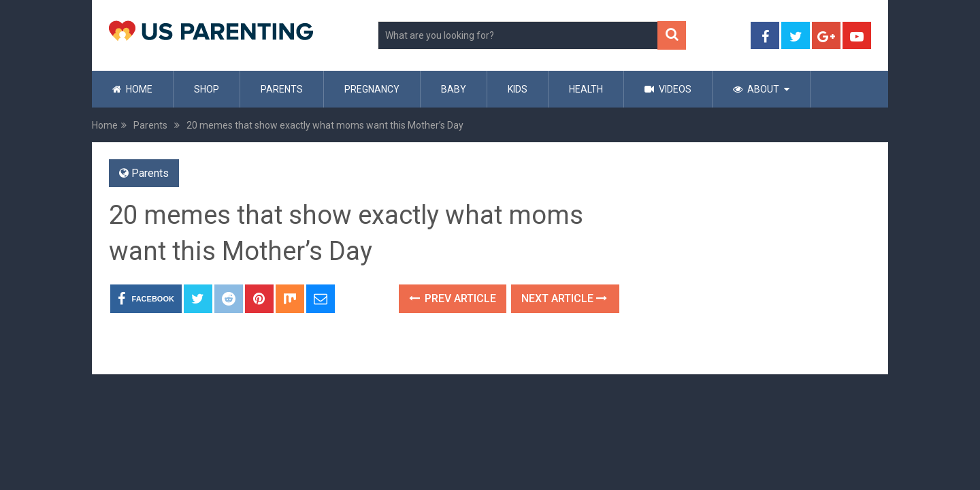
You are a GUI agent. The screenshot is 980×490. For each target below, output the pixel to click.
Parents (282, 89)
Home (132, 89)
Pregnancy (372, 89)
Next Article (564, 298)
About (756, 89)
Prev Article (453, 298)
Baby (454, 89)
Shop (207, 89)
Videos (668, 89)
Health (586, 89)
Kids (518, 89)
